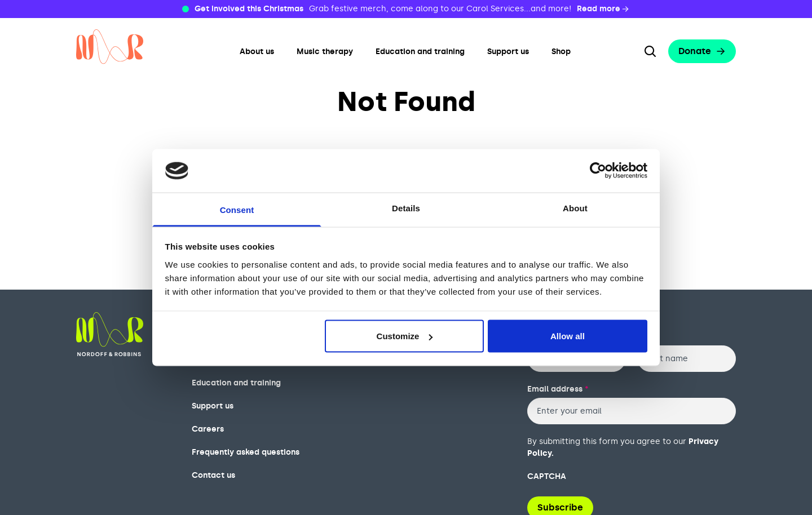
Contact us (213, 475)
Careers (208, 429)
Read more (604, 9)
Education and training (420, 52)
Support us (508, 52)
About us (257, 52)
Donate (702, 51)
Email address (558, 389)
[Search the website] (650, 51)
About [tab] (575, 208)
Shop (561, 52)
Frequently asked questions (246, 452)
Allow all (568, 336)
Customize (405, 336)
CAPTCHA (547, 476)
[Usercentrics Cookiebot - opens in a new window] (598, 171)
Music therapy (325, 52)
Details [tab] (406, 208)
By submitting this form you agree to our (623, 447)
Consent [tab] (237, 209)
